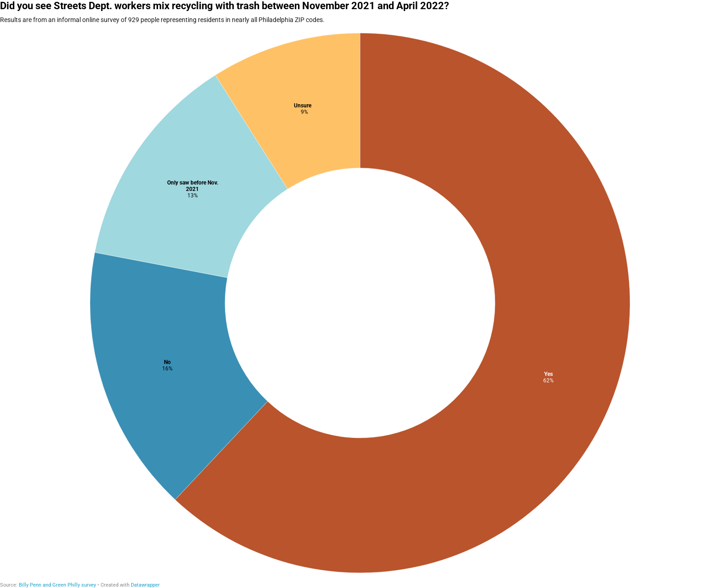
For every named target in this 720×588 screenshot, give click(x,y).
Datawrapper (145, 585)
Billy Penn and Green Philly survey (57, 585)
